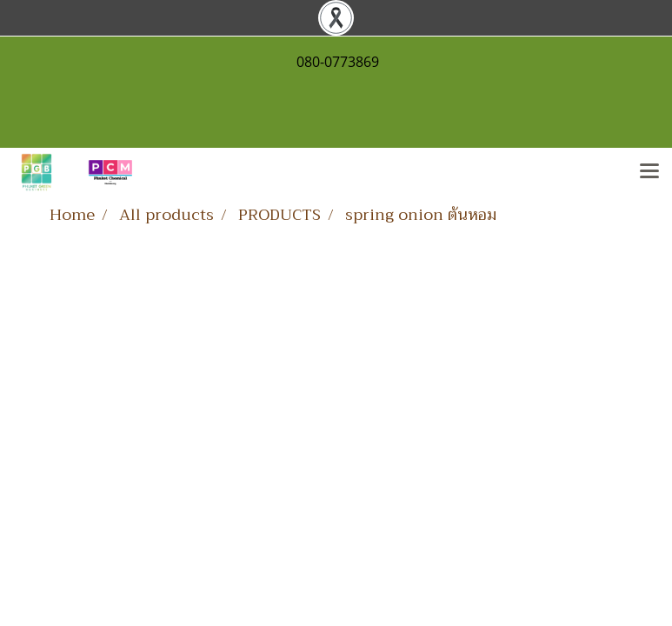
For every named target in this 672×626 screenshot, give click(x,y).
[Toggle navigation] (649, 172)
